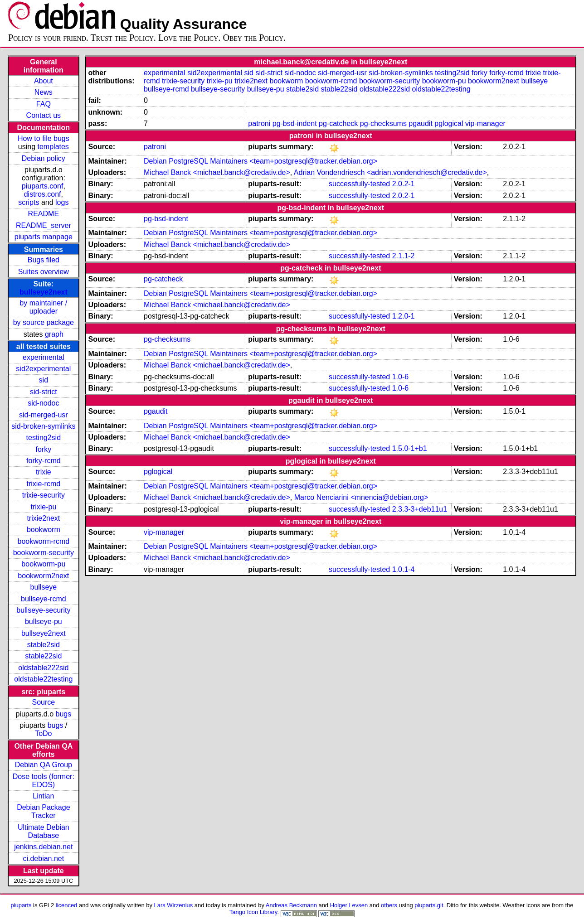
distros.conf (43, 194)
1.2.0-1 (404, 316)
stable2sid (44, 645)
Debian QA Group (44, 765)
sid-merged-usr (44, 415)
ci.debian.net (43, 859)
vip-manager (485, 123)
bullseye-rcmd (44, 599)
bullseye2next (44, 292)
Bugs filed (44, 260)
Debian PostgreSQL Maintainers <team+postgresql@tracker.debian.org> (260, 161)
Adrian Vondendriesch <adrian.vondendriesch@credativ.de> (390, 172)
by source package (44, 322)
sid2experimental (43, 369)
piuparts (21, 905)
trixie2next (43, 518)
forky (44, 449)
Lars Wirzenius (174, 905)
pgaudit (421, 123)
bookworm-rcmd (43, 541)
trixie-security (44, 495)
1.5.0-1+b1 (410, 448)
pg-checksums (383, 123)
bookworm (44, 530)
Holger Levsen (349, 905)
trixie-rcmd (44, 484)
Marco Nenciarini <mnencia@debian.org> (361, 497)
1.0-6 (400, 377)
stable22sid (43, 656)
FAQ (44, 104)
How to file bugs (44, 138)
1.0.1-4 (404, 569)
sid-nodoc (43, 403)
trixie (44, 472)
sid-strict (44, 392)
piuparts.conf (43, 186)
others (389, 905)
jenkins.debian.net (43, 847)
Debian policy (44, 158)
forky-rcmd (44, 461)
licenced (67, 905)
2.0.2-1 (404, 184)
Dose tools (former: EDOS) (44, 781)
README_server (44, 225)
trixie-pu (43, 507)
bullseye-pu (44, 622)
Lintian (43, 796)
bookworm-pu (43, 564)
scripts (29, 202)
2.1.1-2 (404, 256)
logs (62, 202)
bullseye (43, 587)
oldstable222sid (43, 668)
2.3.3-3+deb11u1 (420, 509)
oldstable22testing (43, 679)
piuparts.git (429, 905)
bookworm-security (44, 553)
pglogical (449, 123)
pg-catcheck (338, 123)
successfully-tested (359, 184)
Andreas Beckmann (291, 905)
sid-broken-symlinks (43, 426)
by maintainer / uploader (43, 307)
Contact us (44, 115)
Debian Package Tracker (43, 811)
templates (53, 147)
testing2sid (44, 438)
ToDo (43, 733)
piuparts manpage (44, 237)
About (44, 81)
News (44, 92)
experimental (44, 357)
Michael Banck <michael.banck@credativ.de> (217, 172)
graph (54, 334)
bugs (64, 714)
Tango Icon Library (253, 912)
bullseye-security (43, 610)
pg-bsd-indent (295, 123)
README (44, 214)
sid (44, 380)
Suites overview (44, 272)
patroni (259, 123)
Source (43, 702)
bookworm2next (43, 576)
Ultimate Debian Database (44, 831)
